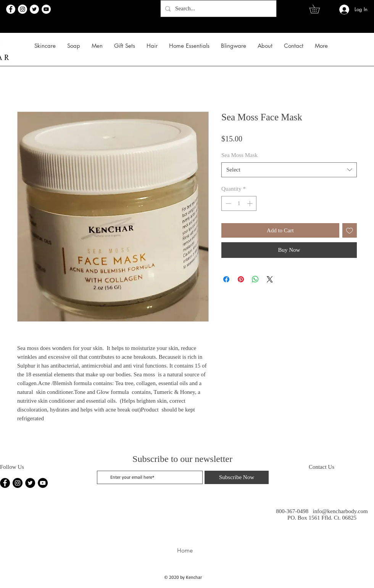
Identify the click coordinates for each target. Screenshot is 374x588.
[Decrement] (228, 203)
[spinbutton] (239, 203)
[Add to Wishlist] (350, 231)
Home (185, 550)
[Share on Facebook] (226, 279)
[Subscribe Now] (237, 477)
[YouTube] (46, 9)
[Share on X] (270, 279)
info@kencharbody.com (340, 511)
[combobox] (289, 170)
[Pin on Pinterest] (241, 279)
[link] (319, 9)
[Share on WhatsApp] (255, 279)
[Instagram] (23, 9)
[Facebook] (11, 9)
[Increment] (251, 203)
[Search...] (218, 9)
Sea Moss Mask (239, 155)
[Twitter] (34, 9)
